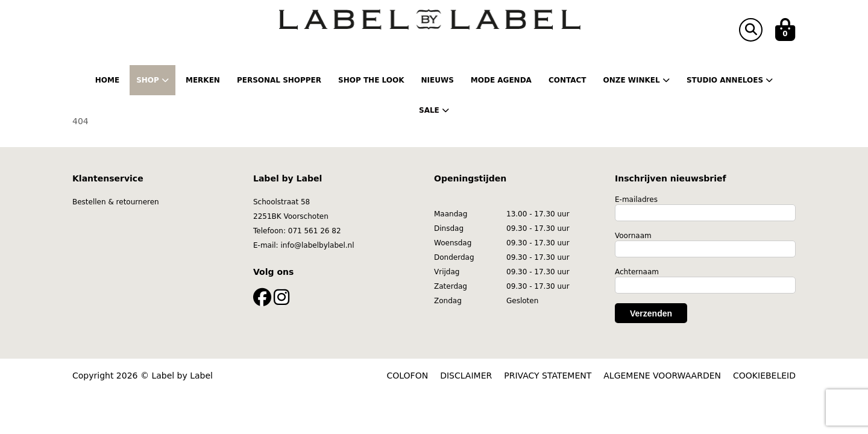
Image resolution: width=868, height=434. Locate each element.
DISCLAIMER (466, 376)
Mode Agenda (501, 80)
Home (107, 80)
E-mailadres (636, 200)
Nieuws (437, 80)
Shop (153, 80)
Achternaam (637, 272)
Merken (203, 80)
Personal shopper (279, 80)
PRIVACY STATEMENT (548, 376)
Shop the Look (371, 80)
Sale (434, 110)
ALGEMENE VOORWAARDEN (662, 376)
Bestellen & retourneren (116, 202)
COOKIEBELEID (764, 376)
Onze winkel (636, 80)
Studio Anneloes (730, 80)
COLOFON (408, 376)
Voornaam (633, 236)
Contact (568, 80)
